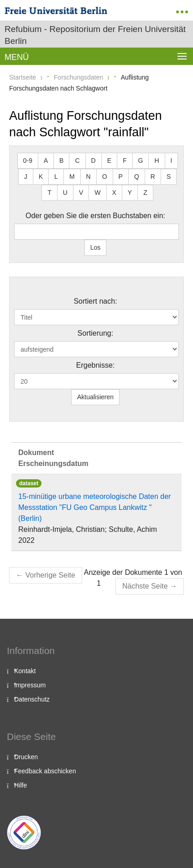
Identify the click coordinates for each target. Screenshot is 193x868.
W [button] (97, 193)
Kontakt (25, 671)
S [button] (169, 177)
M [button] (72, 177)
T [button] (50, 193)
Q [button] (137, 177)
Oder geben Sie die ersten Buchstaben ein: (95, 216)
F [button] (125, 161)
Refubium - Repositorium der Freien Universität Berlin (95, 35)
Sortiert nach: (95, 301)
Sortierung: (95, 333)
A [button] (46, 161)
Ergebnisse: (96, 365)
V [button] (81, 193)
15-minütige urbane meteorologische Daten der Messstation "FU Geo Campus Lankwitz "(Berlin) (94, 507)
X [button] (114, 193)
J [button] (26, 177)
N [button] (89, 177)
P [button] (121, 177)
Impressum (30, 685)
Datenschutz (32, 699)
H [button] (156, 161)
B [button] (61, 161)
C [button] (77, 161)
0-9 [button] (28, 161)
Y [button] (130, 193)
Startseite (23, 77)
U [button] (65, 193)
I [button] (172, 161)
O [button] (105, 177)
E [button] (109, 161)
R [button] (153, 177)
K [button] (41, 177)
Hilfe (21, 785)
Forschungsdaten (78, 77)
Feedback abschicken (45, 771)
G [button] (141, 161)
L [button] (56, 177)
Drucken (26, 757)
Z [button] (145, 193)
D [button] (94, 161)
